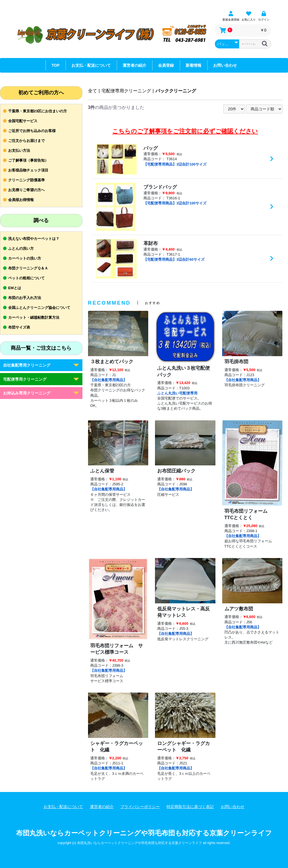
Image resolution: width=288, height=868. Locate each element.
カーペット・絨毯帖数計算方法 (34, 317)
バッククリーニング (176, 91)
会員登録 (166, 65)
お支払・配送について (91, 65)
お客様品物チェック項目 (28, 170)
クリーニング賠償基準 (26, 180)
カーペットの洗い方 (25, 258)
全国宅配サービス (23, 121)
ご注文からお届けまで (26, 141)
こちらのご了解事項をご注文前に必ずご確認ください (185, 131)
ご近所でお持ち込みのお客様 (32, 131)
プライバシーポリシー (140, 807)
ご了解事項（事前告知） (28, 160)
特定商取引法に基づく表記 (190, 807)
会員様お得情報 (21, 200)
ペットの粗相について (26, 278)
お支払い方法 (19, 150)
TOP (56, 65)
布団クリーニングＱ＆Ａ (28, 268)
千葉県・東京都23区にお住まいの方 (38, 111)
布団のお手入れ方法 (25, 298)
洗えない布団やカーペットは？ (34, 239)
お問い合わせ (225, 65)
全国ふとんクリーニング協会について (39, 308)
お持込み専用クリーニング (27, 393)
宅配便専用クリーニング (25, 379)
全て (93, 91)
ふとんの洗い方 (21, 248)
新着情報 (193, 65)
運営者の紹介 (134, 65)
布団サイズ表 (19, 327)
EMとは (15, 288)
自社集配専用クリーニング (27, 365)
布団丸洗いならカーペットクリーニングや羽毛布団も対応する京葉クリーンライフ (144, 833)
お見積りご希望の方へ (26, 190)
